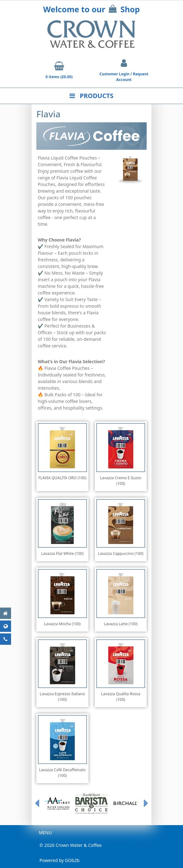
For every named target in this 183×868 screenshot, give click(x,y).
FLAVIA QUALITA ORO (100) (62, 478)
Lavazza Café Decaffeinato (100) (62, 773)
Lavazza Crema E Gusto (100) (121, 481)
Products (91, 96)
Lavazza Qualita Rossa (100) (121, 697)
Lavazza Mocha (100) (62, 624)
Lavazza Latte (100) (121, 624)
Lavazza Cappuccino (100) (121, 553)
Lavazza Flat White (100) (62, 553)
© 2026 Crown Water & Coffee (70, 845)
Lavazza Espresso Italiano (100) (62, 697)
